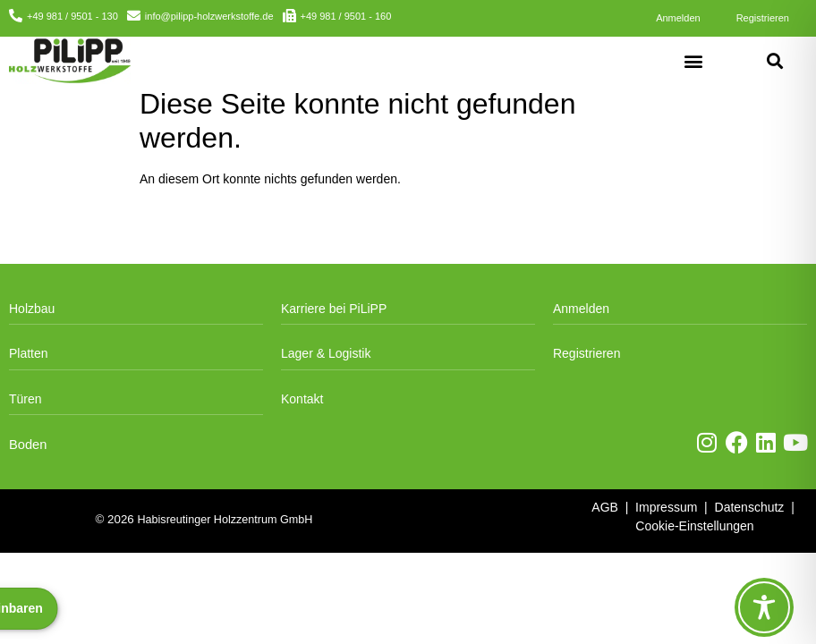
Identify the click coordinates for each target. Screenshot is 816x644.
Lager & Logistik (326, 353)
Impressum (666, 507)
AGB (605, 507)
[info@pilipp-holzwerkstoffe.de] (134, 16)
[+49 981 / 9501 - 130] (16, 16)
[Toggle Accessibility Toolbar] (764, 607)
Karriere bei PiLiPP (334, 309)
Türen (25, 399)
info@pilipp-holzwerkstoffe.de (209, 16)
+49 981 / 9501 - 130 (72, 16)
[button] (694, 60)
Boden (28, 445)
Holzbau (32, 309)
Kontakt (302, 399)
